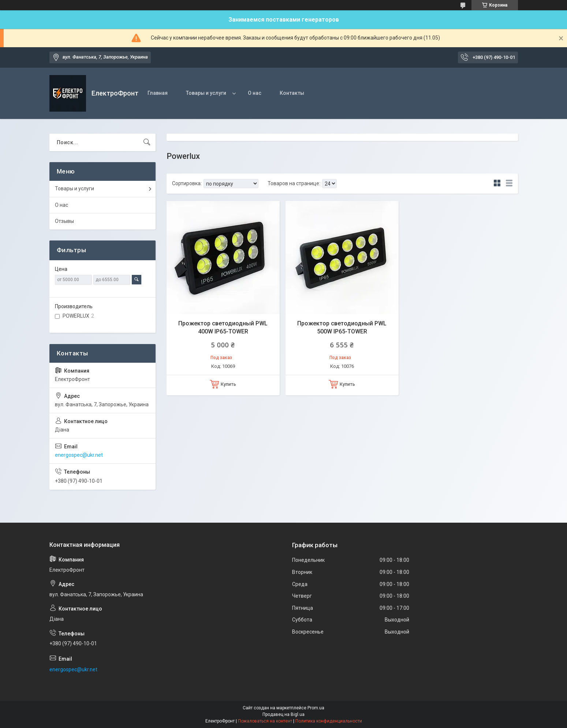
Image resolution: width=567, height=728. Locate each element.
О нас (255, 93)
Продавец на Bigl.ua (283, 714)
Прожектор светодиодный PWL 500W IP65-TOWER (342, 327)
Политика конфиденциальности (329, 721)
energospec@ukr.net (79, 455)
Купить (228, 384)
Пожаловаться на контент (265, 721)
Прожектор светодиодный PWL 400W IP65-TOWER (223, 327)
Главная (158, 93)
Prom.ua (316, 708)
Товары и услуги (206, 93)
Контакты (292, 93)
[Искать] (147, 142)
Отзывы (64, 221)
